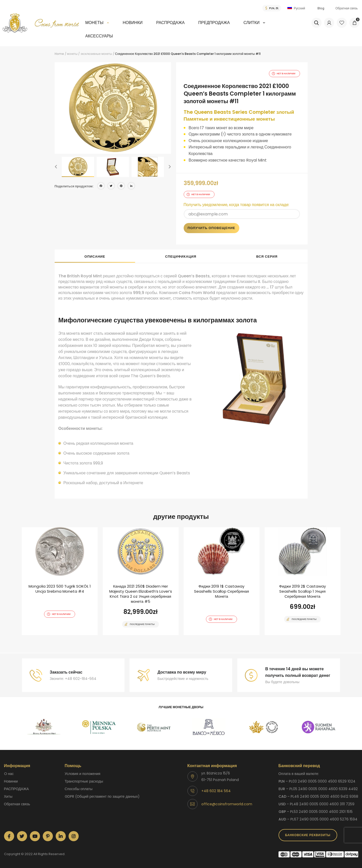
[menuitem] (97, 26)
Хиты (8, 796)
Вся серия (267, 257)
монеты (94, 23)
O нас (9, 774)
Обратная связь (347, 8)
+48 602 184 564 (216, 791)
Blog (321, 8)
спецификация (181, 257)
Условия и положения (83, 774)
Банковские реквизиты (308, 835)
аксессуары (99, 36)
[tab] (95, 256)
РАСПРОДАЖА (170, 23)
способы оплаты (79, 789)
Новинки (133, 23)
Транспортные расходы (84, 781)
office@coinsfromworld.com (227, 804)
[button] (56, 167)
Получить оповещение (211, 228)
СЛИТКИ (251, 23)
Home (59, 54)
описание (95, 257)
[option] (113, 108)
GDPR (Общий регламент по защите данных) (102, 796)
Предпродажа (214, 23)
